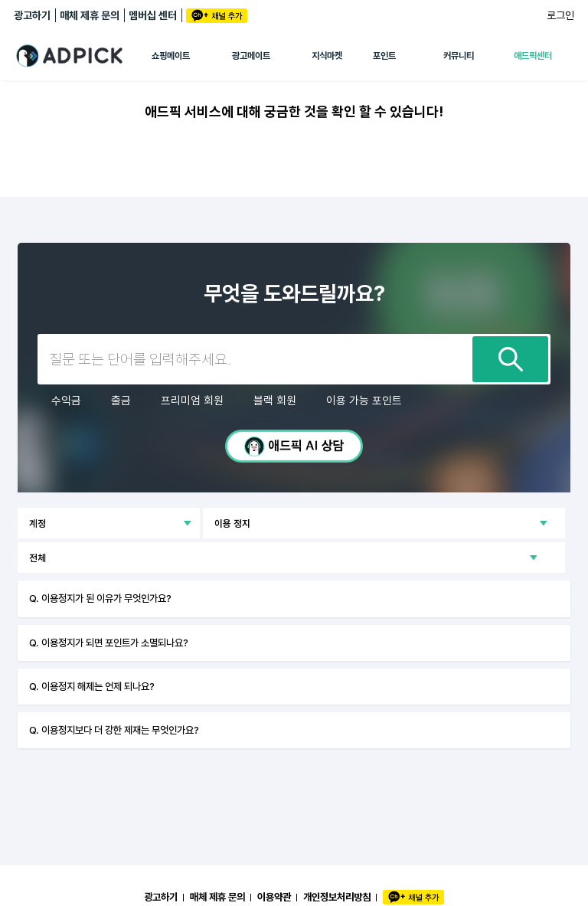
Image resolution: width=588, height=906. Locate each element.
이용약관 (274, 897)
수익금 (66, 401)
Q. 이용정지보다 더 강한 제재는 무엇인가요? (114, 730)
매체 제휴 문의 (90, 15)
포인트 (384, 56)
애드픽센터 (533, 56)
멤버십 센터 (153, 15)
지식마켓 (327, 56)
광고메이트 (251, 56)
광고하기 (32, 15)
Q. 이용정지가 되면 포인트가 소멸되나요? (109, 643)
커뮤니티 (459, 56)
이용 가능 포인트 (364, 401)
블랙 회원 (275, 401)
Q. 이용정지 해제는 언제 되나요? (92, 686)
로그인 (560, 15)
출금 (121, 401)
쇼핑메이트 (171, 56)
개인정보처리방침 (337, 897)
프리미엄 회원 (192, 401)
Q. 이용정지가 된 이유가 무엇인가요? (100, 598)
